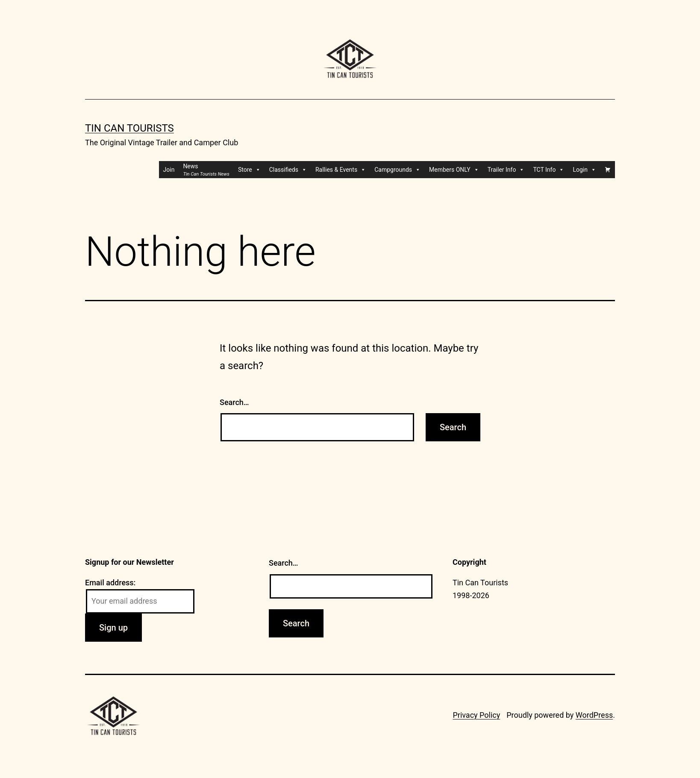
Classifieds (288, 170)
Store (249, 170)
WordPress (594, 715)
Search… (234, 402)
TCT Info (549, 170)
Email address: (110, 583)
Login (584, 170)
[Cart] (608, 170)
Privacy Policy (476, 715)
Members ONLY (454, 170)
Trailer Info (506, 170)
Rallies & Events (341, 170)
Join (169, 170)
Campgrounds (397, 170)
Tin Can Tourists (129, 128)
